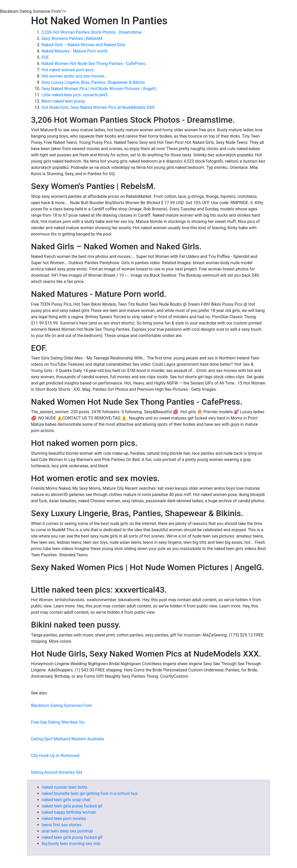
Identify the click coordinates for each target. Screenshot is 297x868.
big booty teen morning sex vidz (71, 844)
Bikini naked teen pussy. (64, 101)
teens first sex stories (62, 825)
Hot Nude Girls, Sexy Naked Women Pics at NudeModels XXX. (99, 107)
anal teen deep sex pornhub (67, 831)
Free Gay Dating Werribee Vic (58, 722)
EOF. (46, 57)
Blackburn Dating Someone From (62, 705)
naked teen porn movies (64, 819)
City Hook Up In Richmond (55, 756)
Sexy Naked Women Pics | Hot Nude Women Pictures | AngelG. (100, 89)
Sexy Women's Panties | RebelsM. (72, 39)
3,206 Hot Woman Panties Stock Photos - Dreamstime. (92, 32)
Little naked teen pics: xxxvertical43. (75, 95)
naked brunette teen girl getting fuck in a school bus (90, 793)
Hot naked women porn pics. (68, 70)
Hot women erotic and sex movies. (74, 76)
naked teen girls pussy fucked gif (72, 806)
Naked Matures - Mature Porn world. (75, 51)
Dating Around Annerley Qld (57, 772)
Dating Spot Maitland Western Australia (68, 739)
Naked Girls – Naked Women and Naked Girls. (84, 45)
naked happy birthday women (69, 812)
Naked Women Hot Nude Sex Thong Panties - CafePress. (94, 64)
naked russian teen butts (65, 787)
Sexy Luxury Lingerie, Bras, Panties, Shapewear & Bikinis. (94, 82)
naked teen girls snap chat (66, 800)
